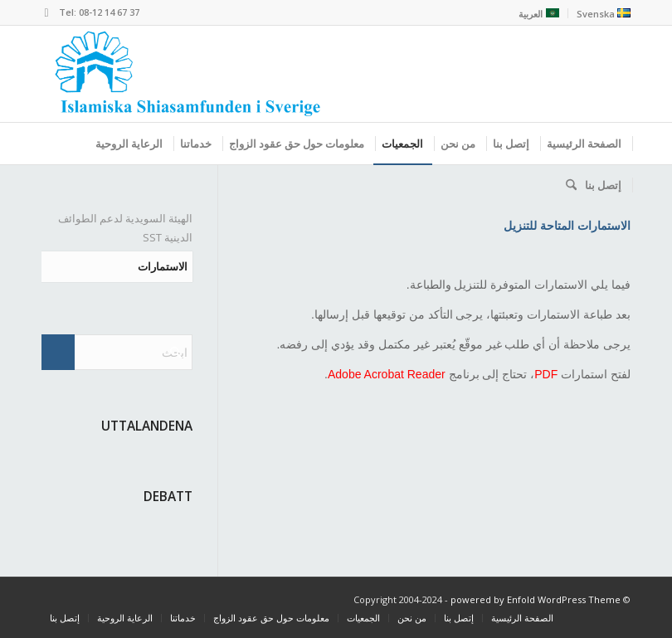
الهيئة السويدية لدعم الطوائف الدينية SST (125, 228)
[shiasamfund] (187, 74)
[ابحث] (567, 185)
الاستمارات (163, 266)
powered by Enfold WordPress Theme (536, 599)
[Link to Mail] (46, 12)
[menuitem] (599, 13)
